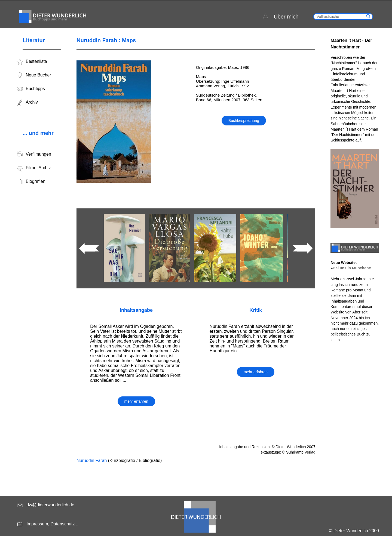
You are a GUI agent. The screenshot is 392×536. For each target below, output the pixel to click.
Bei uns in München (351, 268)
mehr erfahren (136, 401)
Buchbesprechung (244, 121)
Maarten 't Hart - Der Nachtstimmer (351, 44)
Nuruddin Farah (92, 460)
